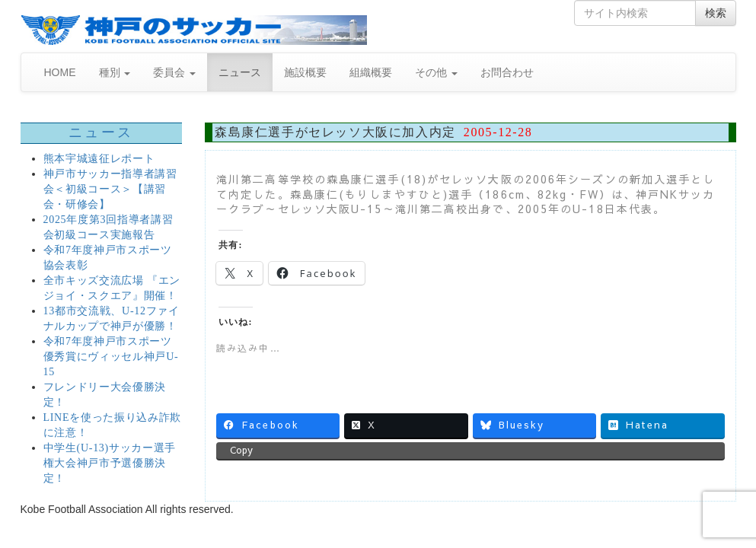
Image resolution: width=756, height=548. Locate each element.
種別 (115, 72)
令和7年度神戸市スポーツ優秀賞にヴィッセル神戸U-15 (111, 357)
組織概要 (371, 72)
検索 (716, 13)
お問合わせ (507, 72)
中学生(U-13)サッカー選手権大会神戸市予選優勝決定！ (110, 463)
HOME (60, 72)
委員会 (174, 72)
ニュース (240, 72)
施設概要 (305, 72)
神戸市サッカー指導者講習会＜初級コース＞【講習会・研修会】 (110, 189)
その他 (436, 72)
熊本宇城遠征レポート (99, 159)
